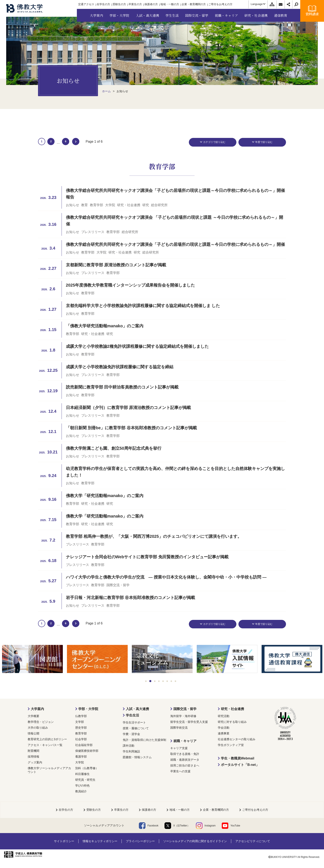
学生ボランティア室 (231, 745)
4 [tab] (159, 681)
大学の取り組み (38, 728)
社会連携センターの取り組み (237, 739)
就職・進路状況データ (185, 760)
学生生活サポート (134, 722)
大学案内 (37, 709)
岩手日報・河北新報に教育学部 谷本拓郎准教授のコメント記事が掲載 (131, 598)
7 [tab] (171, 681)
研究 (146, 205)
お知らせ (73, 205)
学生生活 (132, 715)
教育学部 (96, 205)
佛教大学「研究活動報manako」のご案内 (105, 496)
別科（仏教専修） (87, 768)
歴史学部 (81, 728)
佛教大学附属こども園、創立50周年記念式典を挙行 (114, 448)
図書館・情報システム (137, 757)
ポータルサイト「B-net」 (240, 765)
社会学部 (81, 739)
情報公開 (33, 733)
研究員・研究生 (85, 780)
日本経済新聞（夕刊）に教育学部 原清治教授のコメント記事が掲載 (129, 408)
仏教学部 (81, 716)
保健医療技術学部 (87, 751)
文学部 (80, 722)
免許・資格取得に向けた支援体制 (144, 740)
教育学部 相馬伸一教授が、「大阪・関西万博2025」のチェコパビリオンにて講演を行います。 (154, 536)
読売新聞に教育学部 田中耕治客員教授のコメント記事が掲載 (122, 387)
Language (258, 4)
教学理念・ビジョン (41, 722)
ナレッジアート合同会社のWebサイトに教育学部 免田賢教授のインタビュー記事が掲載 (147, 557)
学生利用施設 (131, 751)
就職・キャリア (185, 741)
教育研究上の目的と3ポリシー (47, 739)
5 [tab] (163, 681)
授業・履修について (136, 728)
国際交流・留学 (118, 585)
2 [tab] (150, 681)
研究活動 (224, 716)
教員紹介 (81, 791)
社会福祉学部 (84, 745)
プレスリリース (93, 232)
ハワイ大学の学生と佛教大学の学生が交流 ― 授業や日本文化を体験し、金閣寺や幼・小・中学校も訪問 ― (166, 577)
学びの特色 (82, 786)
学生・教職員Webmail (238, 758)
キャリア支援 (179, 748)
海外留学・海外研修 (183, 716)
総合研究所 (159, 205)
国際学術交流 (179, 728)
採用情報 (33, 757)
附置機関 (33, 751)
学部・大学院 (88, 709)
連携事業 (224, 733)
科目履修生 (82, 774)
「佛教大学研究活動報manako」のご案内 (105, 326)
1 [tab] (146, 681)
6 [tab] (167, 681)
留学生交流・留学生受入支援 (189, 722)
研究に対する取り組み (232, 722)
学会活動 (224, 728)
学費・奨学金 (131, 734)
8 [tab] (176, 681)
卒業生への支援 (180, 771)
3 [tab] (155, 681)
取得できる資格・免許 (185, 754)
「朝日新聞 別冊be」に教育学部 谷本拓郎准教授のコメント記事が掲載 (131, 428)
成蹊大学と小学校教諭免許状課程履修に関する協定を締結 (120, 367)
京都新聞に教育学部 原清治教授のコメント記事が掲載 (116, 265)
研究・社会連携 (129, 205)
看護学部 (81, 757)
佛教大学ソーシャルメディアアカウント (49, 770)
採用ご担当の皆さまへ (185, 765)
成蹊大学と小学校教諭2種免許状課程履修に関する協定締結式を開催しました (137, 346)
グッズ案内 (35, 762)
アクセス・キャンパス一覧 (45, 745)
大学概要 (33, 716)
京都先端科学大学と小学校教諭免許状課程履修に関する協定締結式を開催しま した (143, 306)
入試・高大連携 (137, 709)
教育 (85, 205)
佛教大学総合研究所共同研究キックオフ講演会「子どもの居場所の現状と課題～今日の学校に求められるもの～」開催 (175, 244)
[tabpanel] (32, 659)
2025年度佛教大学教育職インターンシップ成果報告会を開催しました (130, 285)
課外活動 (129, 746)
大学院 (110, 205)
